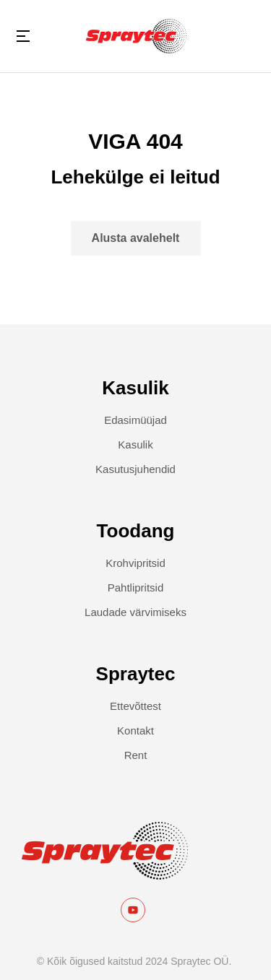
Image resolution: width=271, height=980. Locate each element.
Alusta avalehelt (136, 238)
